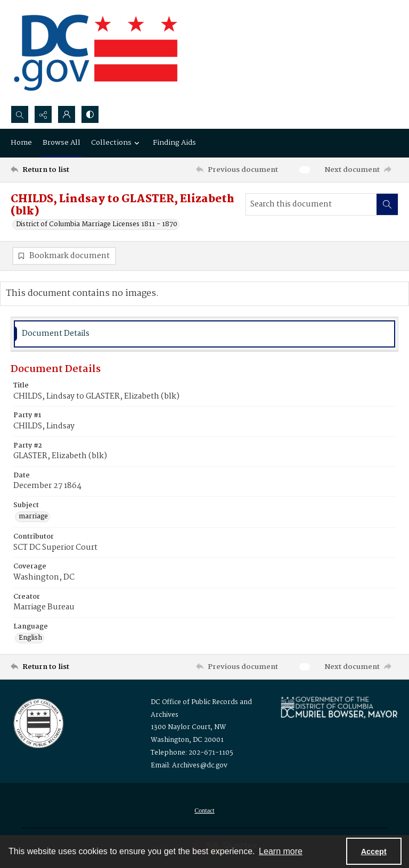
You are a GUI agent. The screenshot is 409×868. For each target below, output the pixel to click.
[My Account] (67, 114)
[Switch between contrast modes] (90, 114)
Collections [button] (117, 143)
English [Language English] (30, 638)
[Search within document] (387, 204)
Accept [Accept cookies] (374, 852)
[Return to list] (61, 170)
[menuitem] (204, 811)
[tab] (204, 334)
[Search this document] (311, 204)
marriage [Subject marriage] (33, 517)
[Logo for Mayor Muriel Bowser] (339, 707)
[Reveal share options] (43, 114)
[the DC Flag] (96, 53)
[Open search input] (20, 114)
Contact (204, 811)
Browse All (62, 143)
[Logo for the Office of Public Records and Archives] (38, 722)
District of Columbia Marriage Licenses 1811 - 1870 (97, 225)
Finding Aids (174, 143)
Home (21, 143)
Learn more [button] (281, 851)
